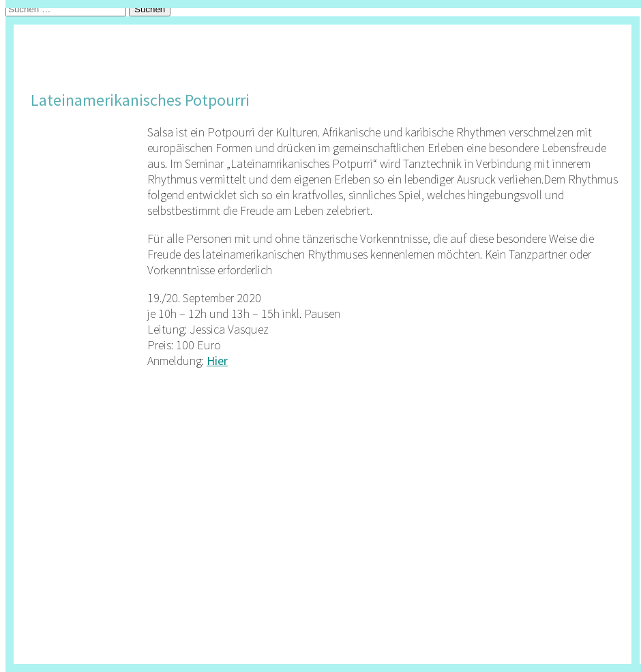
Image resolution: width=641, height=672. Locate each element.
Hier (217, 361)
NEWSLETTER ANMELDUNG (136, 33)
